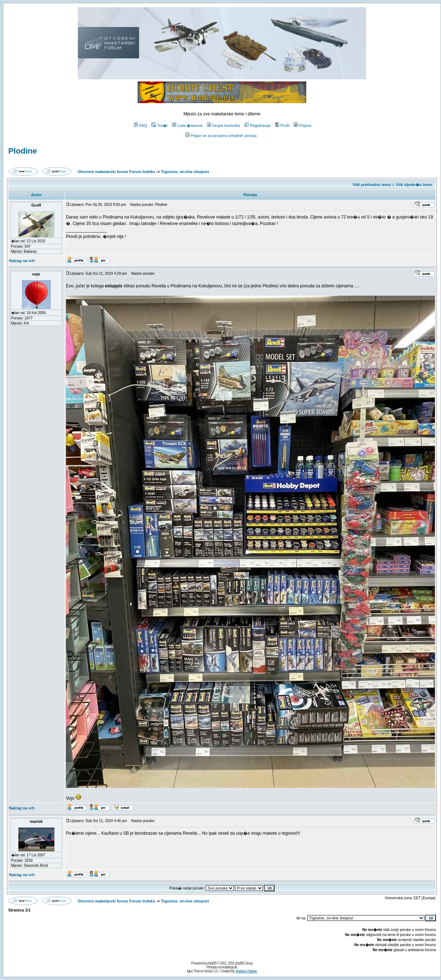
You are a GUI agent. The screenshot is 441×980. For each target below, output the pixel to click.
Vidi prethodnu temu (372, 185)
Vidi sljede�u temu (414, 185)
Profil (282, 125)
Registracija (257, 125)
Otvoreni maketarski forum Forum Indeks (116, 172)
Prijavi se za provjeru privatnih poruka (221, 136)
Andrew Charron (246, 971)
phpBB (212, 963)
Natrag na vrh (22, 261)
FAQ (140, 125)
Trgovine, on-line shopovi (185, 172)
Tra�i (159, 125)
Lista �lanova (187, 125)
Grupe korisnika (223, 125)
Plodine (23, 151)
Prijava (302, 125)
